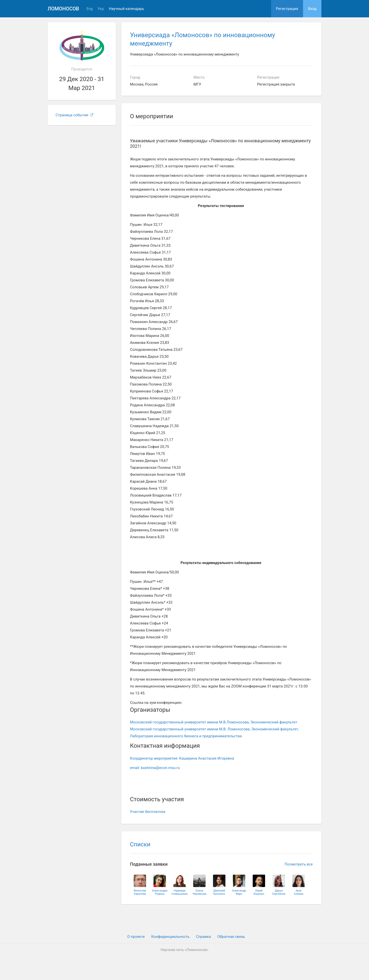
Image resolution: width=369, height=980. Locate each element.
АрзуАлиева (299, 892)
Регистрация (287, 9)
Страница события (74, 115)
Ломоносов (63, 9)
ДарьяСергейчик (279, 892)
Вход (312, 9)
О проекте (136, 937)
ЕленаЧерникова (200, 892)
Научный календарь (126, 9)
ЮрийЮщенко (259, 892)
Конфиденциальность (170, 937)
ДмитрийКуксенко (219, 892)
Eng (90, 9)
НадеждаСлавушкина (180, 892)
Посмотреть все (299, 864)
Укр (101, 9)
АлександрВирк (239, 892)
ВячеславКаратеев (140, 892)
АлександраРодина (160, 892)
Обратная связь (231, 937)
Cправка (203, 937)
